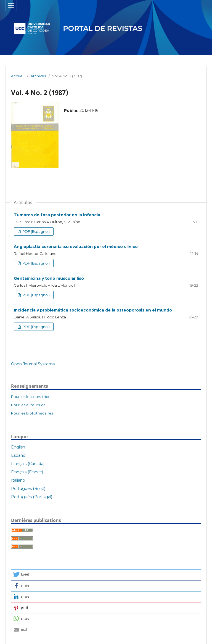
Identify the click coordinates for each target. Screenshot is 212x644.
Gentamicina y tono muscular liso (49, 278)
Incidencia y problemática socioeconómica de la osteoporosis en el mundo (93, 310)
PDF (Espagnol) (36, 231)
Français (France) (27, 472)
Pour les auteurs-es (28, 405)
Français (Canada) (28, 464)
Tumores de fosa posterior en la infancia (57, 215)
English (18, 447)
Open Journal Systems (33, 364)
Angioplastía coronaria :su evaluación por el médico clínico (76, 247)
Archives (38, 76)
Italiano (18, 480)
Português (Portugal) (32, 497)
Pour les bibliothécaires (32, 413)
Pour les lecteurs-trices (32, 397)
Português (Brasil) (28, 489)
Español (19, 455)
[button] (106, 574)
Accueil (18, 76)
